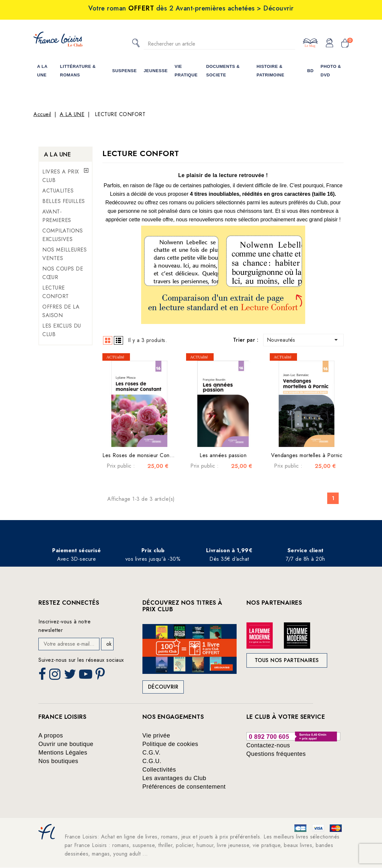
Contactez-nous (268, 745)
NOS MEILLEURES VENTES (64, 254)
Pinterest (101, 676)
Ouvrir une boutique (66, 744)
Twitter (71, 676)
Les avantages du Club (174, 778)
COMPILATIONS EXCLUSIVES (63, 235)
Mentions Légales (63, 753)
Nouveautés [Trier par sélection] (303, 340)
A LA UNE (57, 154)
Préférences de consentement (184, 787)
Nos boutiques (58, 761)
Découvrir (163, 687)
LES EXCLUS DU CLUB (62, 330)
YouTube (86, 676)
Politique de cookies (170, 744)
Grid (108, 340)
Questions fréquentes (276, 754)
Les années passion (223, 455)
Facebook (43, 676)
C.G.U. (152, 761)
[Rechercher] (219, 44)
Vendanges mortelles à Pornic (307, 455)
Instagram (56, 676)
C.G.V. (151, 753)
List (118, 340)
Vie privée (156, 736)
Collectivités (159, 770)
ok (109, 644)
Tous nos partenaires (287, 660)
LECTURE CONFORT (56, 292)
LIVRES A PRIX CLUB (61, 176)
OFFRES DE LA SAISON (61, 311)
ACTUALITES (58, 191)
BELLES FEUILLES (64, 201)
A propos (51, 736)
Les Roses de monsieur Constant (141, 455)
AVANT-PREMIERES (57, 216)
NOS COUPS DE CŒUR (63, 273)
